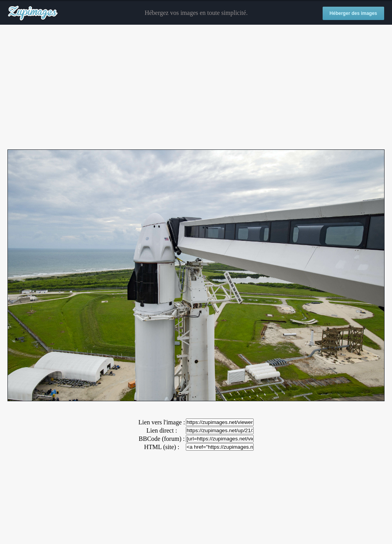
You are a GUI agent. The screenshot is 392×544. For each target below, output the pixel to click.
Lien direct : (162, 430)
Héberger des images (353, 13)
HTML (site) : (162, 447)
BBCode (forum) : (162, 439)
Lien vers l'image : (162, 422)
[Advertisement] (196, 87)
